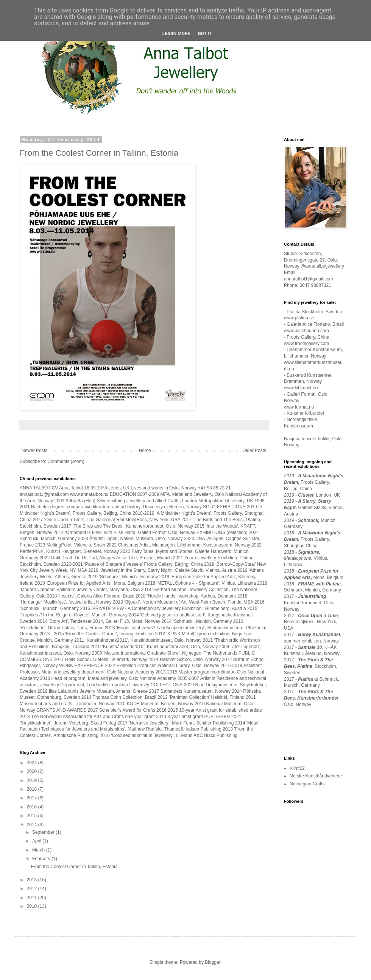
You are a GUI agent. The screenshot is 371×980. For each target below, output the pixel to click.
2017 (33, 798)
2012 (33, 889)
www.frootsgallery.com (306, 344)
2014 (33, 825)
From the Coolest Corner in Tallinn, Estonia (99, 153)
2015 (33, 816)
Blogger (213, 962)
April (37, 841)
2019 (33, 780)
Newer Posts (34, 451)
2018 (33, 789)
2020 (33, 771)
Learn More (176, 34)
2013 (33, 880)
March (39, 850)
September (44, 832)
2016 (33, 807)
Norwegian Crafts (307, 784)
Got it (205, 34)
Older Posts (254, 451)
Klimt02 (297, 768)
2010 (33, 906)
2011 (33, 898)
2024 (33, 763)
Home (145, 451)
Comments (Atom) (66, 461)
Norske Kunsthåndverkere (316, 776)
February (42, 859)
